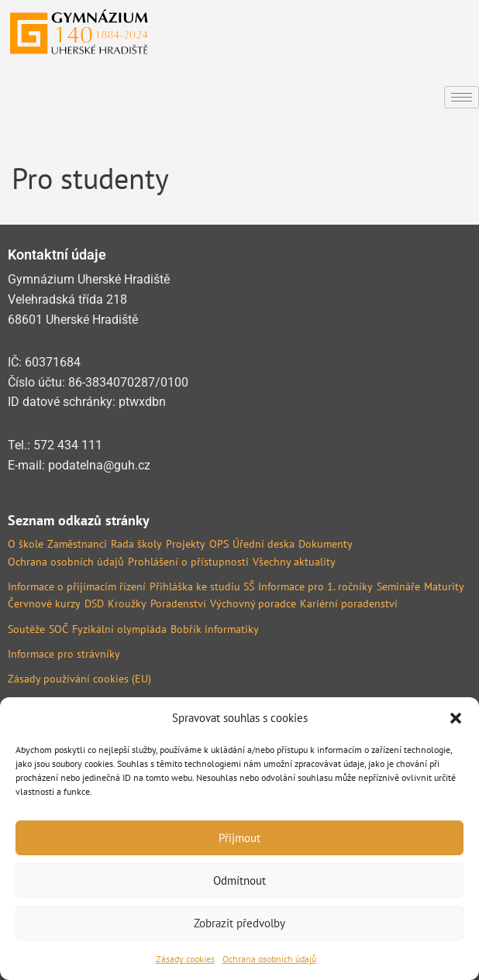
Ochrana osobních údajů (269, 959)
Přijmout (239, 838)
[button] (456, 718)
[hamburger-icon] (462, 97)
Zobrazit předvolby (239, 923)
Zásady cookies (185, 959)
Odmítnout (239, 880)
